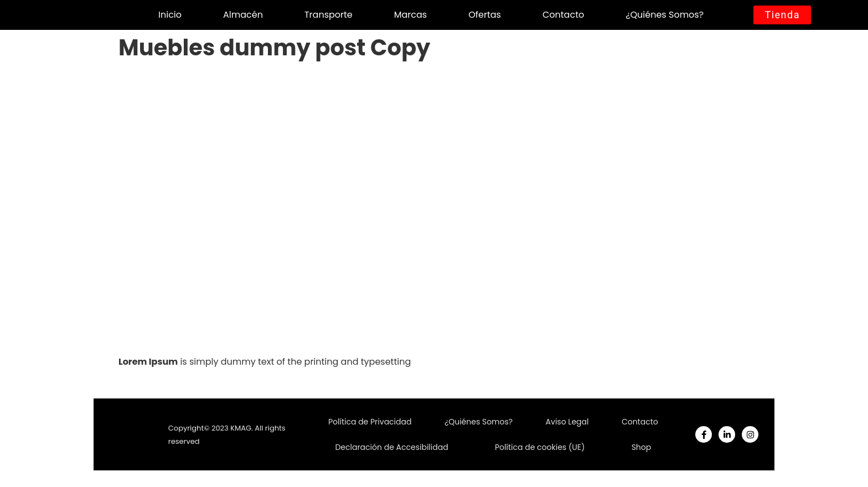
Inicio (170, 15)
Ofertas (485, 15)
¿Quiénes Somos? (665, 15)
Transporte (329, 15)
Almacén (243, 15)
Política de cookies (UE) (540, 447)
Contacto (563, 15)
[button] (782, 15)
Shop (642, 447)
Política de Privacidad (370, 422)
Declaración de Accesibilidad (391, 447)
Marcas (410, 15)
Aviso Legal (567, 422)
